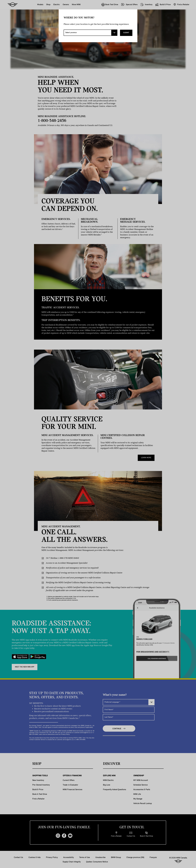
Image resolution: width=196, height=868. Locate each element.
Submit (126, 33)
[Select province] (90, 33)
